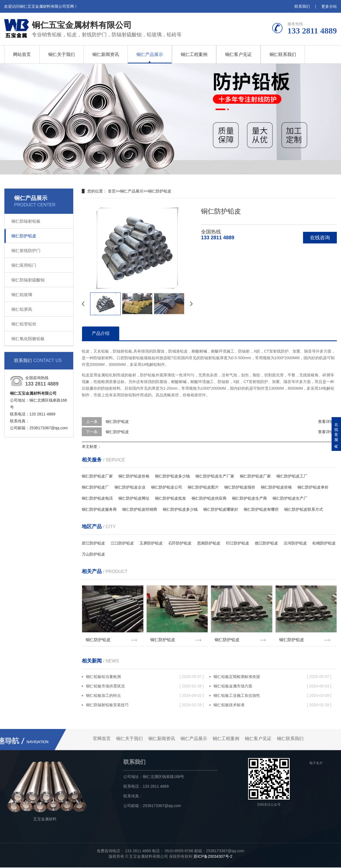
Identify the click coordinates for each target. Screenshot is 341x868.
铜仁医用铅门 (24, 265)
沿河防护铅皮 (295, 543)
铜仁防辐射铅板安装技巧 (145, 705)
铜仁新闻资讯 (106, 54)
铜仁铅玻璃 (22, 295)
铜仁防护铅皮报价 (240, 487)
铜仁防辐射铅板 (26, 221)
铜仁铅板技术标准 (272, 705)
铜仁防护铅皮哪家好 (221, 509)
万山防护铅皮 (93, 554)
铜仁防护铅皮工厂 (292, 476)
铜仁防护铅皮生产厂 (290, 498)
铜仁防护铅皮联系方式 (304, 509)
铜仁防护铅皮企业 (130, 487)
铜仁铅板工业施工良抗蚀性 (272, 696)
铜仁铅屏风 (22, 309)
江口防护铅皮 (122, 543)
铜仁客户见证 (238, 54)
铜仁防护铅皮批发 (170, 498)
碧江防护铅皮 (93, 543)
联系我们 (302, 6)
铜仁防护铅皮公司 (167, 487)
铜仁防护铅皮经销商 (140, 509)
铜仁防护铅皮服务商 (99, 509)
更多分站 (329, 6)
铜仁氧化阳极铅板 (28, 339)
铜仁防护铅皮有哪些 (261, 509)
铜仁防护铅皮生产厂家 (215, 476)
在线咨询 (320, 238)
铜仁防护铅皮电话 (97, 498)
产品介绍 (101, 333)
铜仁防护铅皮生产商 (250, 498)
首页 (112, 191)
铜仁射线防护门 (26, 251)
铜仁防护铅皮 (24, 236)
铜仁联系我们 (283, 54)
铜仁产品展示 (150, 54)
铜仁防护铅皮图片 (203, 487)
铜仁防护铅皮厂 (95, 487)
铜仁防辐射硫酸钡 (28, 280)
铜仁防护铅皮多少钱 (172, 476)
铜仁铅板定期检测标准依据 (272, 677)
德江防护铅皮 (266, 543)
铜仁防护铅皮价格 (134, 476)
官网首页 (102, 739)
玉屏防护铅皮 (151, 543)
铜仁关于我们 (62, 54)
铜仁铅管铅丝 (24, 324)
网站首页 (22, 54)
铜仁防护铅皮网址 (134, 498)
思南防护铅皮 (209, 543)
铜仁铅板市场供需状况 (145, 687)
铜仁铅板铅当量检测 (145, 677)
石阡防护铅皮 (180, 543)
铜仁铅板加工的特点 (145, 696)
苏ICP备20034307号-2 (213, 857)
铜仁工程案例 (194, 54)
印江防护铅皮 (238, 543)
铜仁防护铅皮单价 (313, 487)
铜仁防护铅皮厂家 (97, 476)
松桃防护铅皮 (324, 543)
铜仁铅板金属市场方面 (272, 687)
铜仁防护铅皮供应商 (209, 498)
